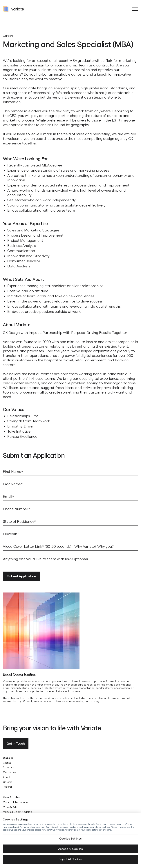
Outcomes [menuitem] (9, 772)
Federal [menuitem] (7, 787)
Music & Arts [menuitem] (10, 807)
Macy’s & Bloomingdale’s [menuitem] (17, 812)
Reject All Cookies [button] (70, 859)
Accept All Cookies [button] (70, 849)
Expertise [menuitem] (8, 767)
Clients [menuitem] (7, 763)
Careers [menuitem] (8, 782)
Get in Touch (16, 744)
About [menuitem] (7, 777)
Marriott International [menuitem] (16, 802)
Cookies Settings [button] (70, 839)
